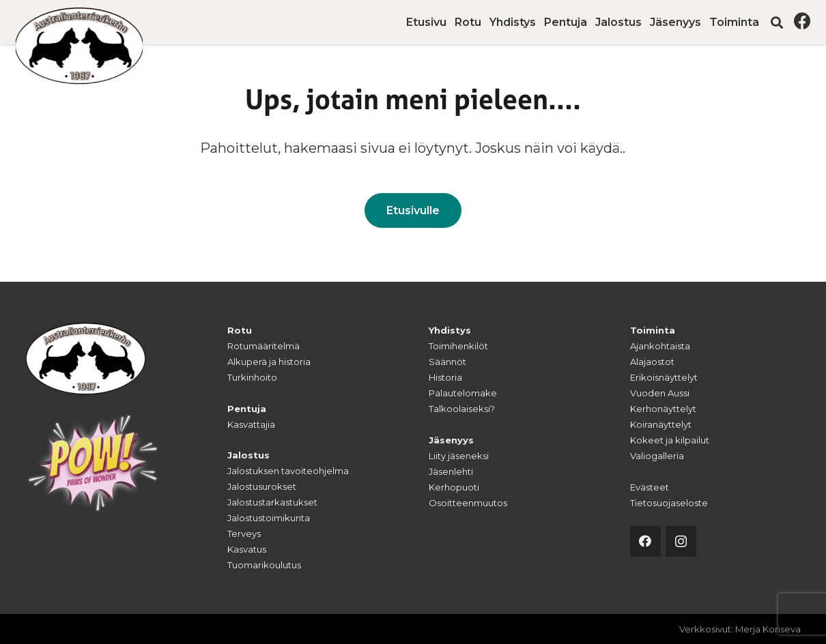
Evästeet (650, 487)
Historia (445, 377)
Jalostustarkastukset (272, 502)
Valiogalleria (657, 456)
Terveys (244, 533)
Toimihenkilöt (458, 346)
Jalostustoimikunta (269, 518)
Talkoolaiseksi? (462, 409)
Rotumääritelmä (264, 346)
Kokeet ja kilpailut (670, 440)
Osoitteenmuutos (468, 503)
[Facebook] (802, 21)
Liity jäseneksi (459, 456)
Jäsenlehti (451, 471)
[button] (777, 23)
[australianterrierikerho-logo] (80, 46)
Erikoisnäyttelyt (664, 377)
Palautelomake (463, 393)
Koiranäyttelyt (661, 424)
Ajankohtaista (660, 346)
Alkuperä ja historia (269, 362)
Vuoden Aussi (660, 393)
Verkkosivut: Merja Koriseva (740, 629)
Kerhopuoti (454, 487)
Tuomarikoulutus (264, 565)
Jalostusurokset (262, 486)
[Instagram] (681, 541)
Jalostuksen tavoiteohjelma (288, 471)
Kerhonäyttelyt (663, 409)
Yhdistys (450, 330)
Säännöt (447, 362)
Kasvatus (247, 549)
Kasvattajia (251, 424)
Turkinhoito (252, 377)
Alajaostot (652, 362)
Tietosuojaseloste (669, 503)
